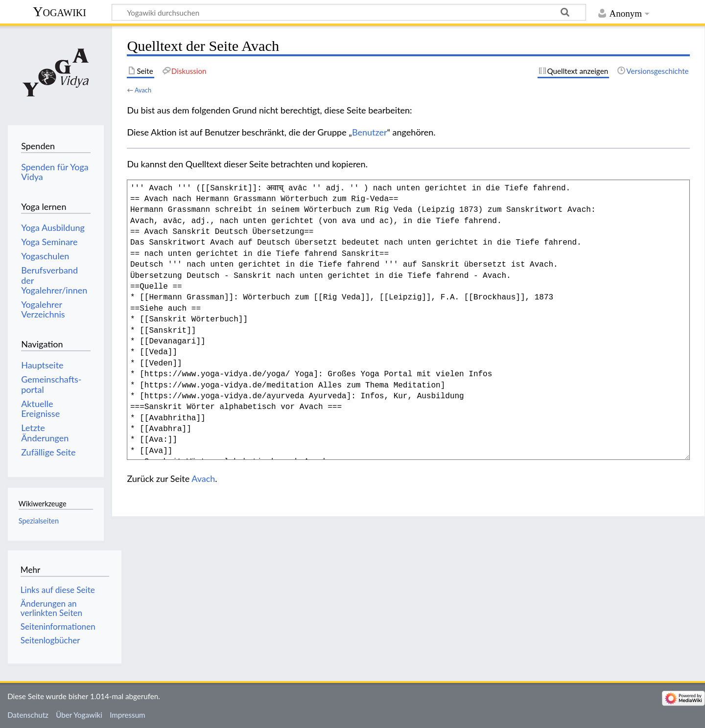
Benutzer (370, 132)
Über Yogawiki (79, 715)
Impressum (128, 715)
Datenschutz (28, 715)
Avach (143, 90)
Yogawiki (59, 11)
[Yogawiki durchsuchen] (349, 12)
